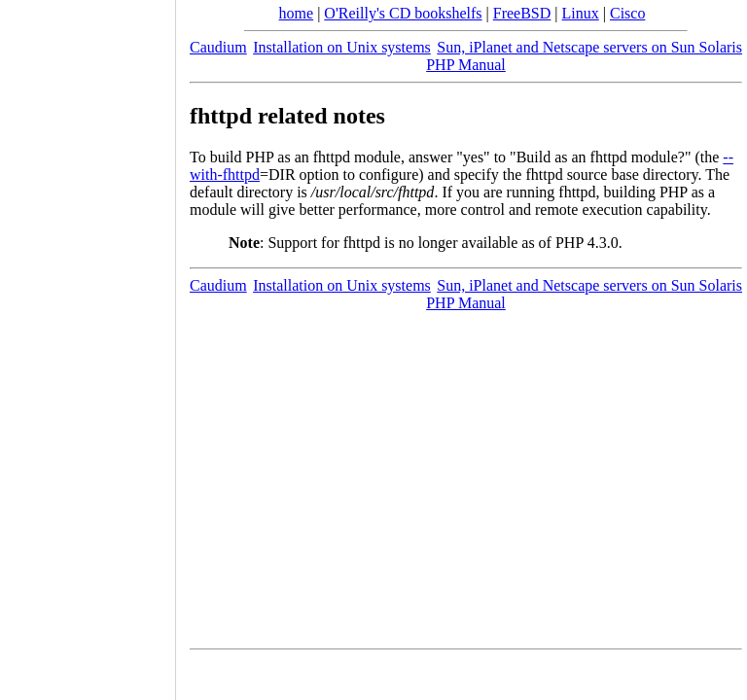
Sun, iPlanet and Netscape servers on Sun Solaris (589, 47)
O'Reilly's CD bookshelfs (403, 13)
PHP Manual (466, 65)
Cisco (627, 13)
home (297, 13)
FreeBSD (522, 13)
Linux (581, 13)
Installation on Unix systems (342, 47)
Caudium (218, 47)
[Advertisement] (88, 343)
